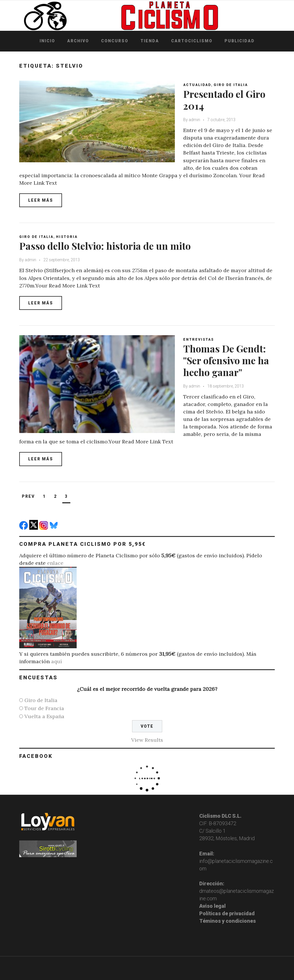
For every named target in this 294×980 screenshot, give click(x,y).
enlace (55, 563)
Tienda (150, 41)
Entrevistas (199, 340)
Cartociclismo (192, 41)
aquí (57, 661)
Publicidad (240, 41)
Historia (67, 237)
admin (195, 120)
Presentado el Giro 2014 (226, 100)
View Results (147, 740)
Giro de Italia (231, 85)
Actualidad (197, 85)
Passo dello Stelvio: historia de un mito (106, 246)
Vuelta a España (44, 716)
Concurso (115, 41)
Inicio (47, 41)
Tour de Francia (44, 708)
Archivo (78, 41)
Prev (28, 496)
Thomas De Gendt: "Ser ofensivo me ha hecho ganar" (227, 360)
